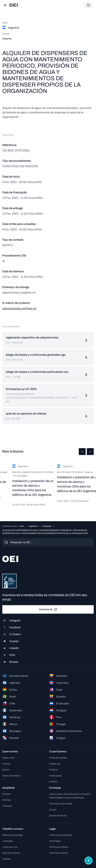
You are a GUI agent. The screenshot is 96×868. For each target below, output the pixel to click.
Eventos (7, 794)
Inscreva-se (48, 609)
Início (22, 526)
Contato (6, 859)
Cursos (53, 810)
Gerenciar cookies (58, 853)
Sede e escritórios (11, 776)
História (6, 764)
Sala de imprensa (11, 853)
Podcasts (7, 806)
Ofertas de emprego (12, 835)
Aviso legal (55, 841)
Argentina (33, 526)
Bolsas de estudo (58, 816)
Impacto (53, 782)
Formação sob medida (61, 804)
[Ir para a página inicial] (14, 5)
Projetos (53, 770)
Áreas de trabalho (58, 758)
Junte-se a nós (10, 847)
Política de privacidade (61, 835)
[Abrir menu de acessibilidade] (89, 861)
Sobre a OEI (8, 758)
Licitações (47, 526)
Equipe (6, 770)
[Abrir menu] (5, 5)
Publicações (55, 776)
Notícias (7, 800)
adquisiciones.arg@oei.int (19, 308)
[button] (82, 452)
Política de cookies (59, 847)
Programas (55, 764)
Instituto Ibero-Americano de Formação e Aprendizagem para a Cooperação (70, 796)
